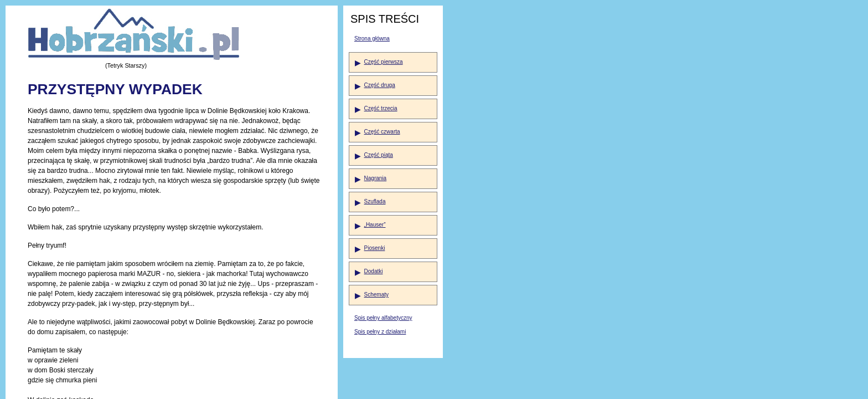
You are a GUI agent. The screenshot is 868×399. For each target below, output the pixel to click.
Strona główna (372, 39)
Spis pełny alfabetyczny (383, 318)
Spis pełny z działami (380, 332)
